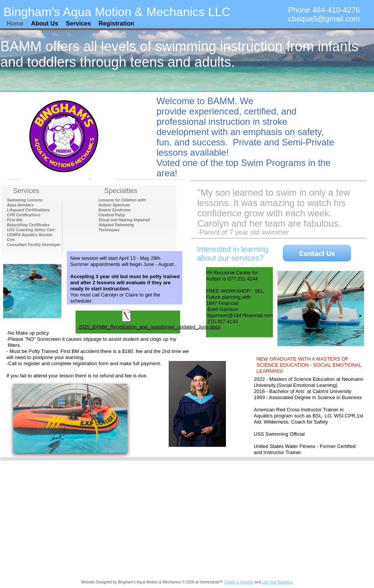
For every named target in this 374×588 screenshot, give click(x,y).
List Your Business (277, 582)
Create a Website (239, 582)
